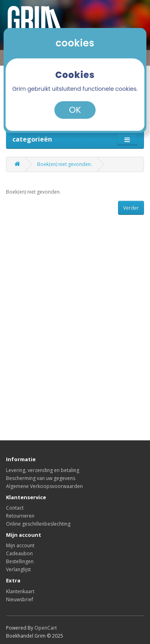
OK (75, 110)
